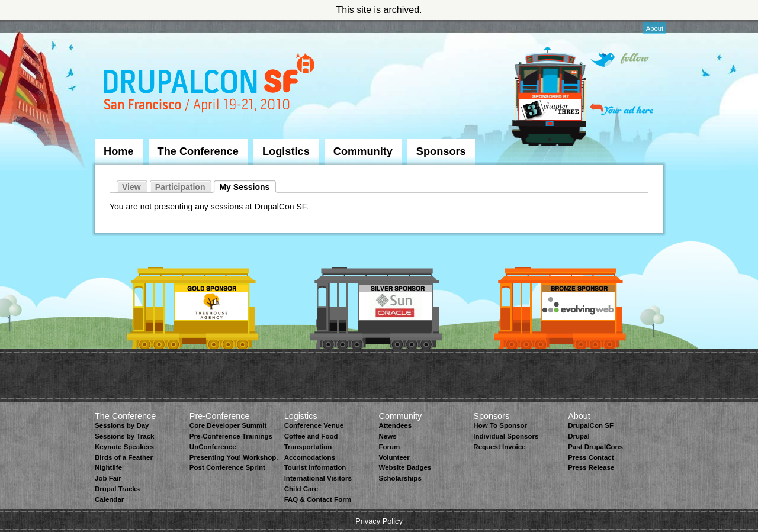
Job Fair (108, 478)
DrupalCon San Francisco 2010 (211, 85)
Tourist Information (315, 467)
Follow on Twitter (619, 59)
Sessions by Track (125, 436)
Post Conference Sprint (227, 467)
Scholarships (400, 478)
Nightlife (108, 467)
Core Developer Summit (228, 425)
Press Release (591, 467)
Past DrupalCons (595, 447)
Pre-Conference (220, 416)
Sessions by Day (122, 425)
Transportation (308, 447)
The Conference (198, 151)
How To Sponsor (500, 425)
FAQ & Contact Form (318, 499)
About (655, 28)
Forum (389, 447)
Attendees (395, 425)
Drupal (579, 436)
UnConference (213, 447)
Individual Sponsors (506, 436)
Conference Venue (314, 425)
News (387, 436)
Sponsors (441, 151)
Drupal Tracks (117, 489)
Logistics (286, 151)
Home (119, 151)
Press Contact (591, 457)
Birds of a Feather (124, 457)
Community (363, 151)
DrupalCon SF (591, 425)
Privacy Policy (379, 521)
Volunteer (394, 457)
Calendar (109, 499)
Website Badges (405, 467)
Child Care (301, 489)
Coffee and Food (311, 436)
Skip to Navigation (118, 25)
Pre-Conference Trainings (231, 436)
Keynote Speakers (124, 447)
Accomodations (310, 457)
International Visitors (318, 478)
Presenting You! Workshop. (234, 457)
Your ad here (622, 109)
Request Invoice (499, 447)
